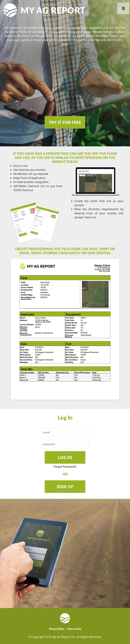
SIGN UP (65, 487)
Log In (65, 457)
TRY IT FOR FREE (65, 122)
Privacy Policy (57, 629)
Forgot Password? (65, 467)
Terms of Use (74, 629)
